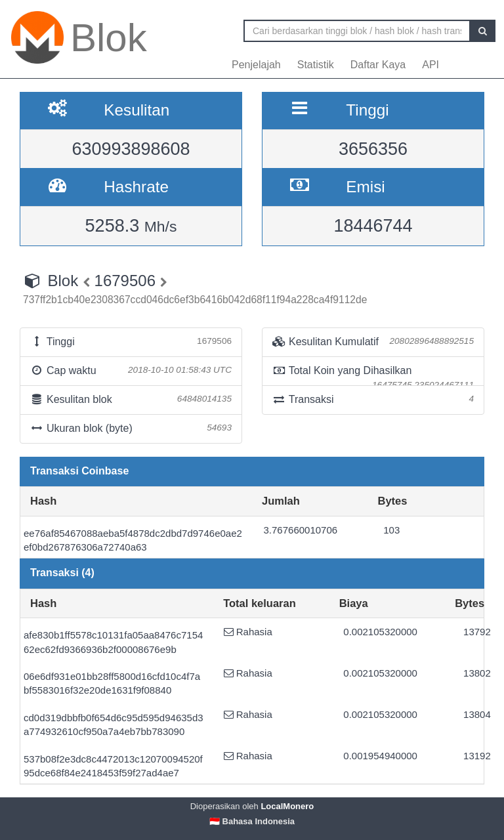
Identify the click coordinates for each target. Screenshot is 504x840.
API (430, 65)
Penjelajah (256, 65)
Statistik (316, 65)
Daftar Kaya (378, 65)
